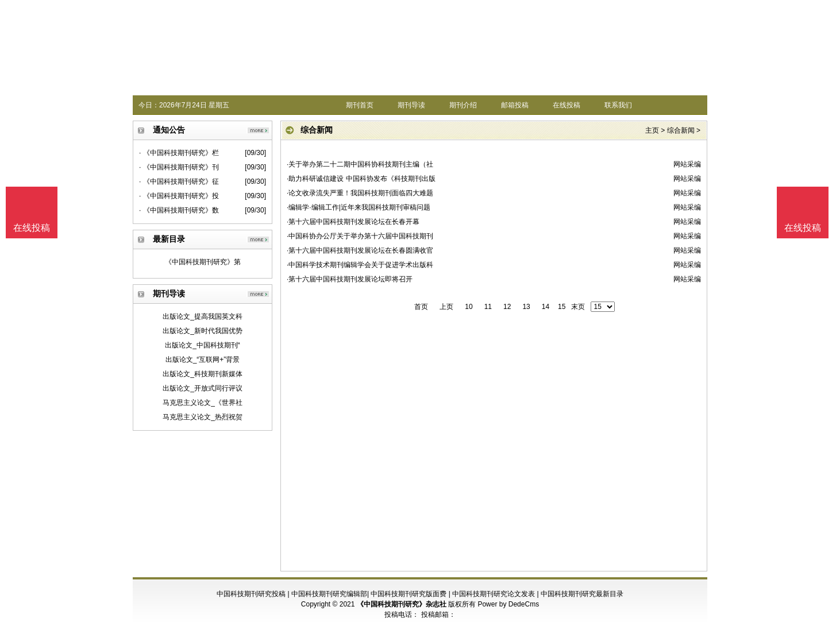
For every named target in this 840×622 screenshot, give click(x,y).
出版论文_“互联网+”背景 (203, 360)
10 (469, 307)
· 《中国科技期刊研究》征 (179, 181)
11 (488, 307)
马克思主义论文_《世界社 (203, 403)
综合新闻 (681, 130)
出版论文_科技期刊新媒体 (203, 374)
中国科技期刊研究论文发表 (494, 594)
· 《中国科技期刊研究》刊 (179, 167)
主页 (652, 130)
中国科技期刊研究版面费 (409, 594)
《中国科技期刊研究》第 (203, 262)
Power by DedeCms (508, 604)
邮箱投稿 (515, 105)
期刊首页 (360, 105)
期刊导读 (411, 105)
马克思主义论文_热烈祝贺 (203, 417)
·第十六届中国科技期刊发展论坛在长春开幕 (353, 222)
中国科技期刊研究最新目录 (582, 594)
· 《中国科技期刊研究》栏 (179, 153)
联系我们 (618, 105)
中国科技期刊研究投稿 (251, 594)
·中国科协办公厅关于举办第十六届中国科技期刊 (360, 236)
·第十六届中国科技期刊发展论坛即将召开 (350, 279)
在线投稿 (567, 105)
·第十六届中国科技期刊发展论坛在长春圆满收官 (360, 250)
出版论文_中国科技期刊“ (203, 345)
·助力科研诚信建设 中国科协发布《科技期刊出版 (361, 179)
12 (507, 307)
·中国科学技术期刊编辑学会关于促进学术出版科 (360, 265)
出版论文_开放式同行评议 (203, 388)
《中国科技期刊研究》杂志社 (402, 604)
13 (526, 307)
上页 (446, 307)
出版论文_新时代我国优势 (203, 331)
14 (546, 307)
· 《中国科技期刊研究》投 (179, 196)
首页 (421, 307)
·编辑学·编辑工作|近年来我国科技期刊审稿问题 (359, 207)
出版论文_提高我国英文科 (203, 316)
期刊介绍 (463, 105)
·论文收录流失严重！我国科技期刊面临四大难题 (360, 193)
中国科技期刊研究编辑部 (329, 594)
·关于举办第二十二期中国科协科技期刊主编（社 (360, 164)
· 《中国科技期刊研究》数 (179, 210)
